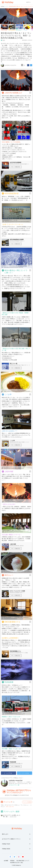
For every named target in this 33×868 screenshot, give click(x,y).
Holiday (7, 2)
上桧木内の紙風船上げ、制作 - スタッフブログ (11, 530)
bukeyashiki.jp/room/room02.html (11, 619)
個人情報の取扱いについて (23, 861)
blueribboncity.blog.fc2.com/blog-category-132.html (15, 714)
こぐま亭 (8, 394)
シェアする (8, 773)
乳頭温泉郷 (9, 682)
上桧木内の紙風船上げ (13, 93)
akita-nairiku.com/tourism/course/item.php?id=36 (14, 267)
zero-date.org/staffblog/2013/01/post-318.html (14, 532)
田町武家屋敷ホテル (12, 622)
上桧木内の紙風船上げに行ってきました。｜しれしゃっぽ (13, 467)
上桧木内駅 (9, 471)
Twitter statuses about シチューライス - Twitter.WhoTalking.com (14, 390)
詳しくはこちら (10, 807)
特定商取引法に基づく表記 (17, 863)
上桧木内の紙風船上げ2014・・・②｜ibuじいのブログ (13, 500)
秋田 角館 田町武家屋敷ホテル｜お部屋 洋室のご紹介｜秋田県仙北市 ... (15, 617)
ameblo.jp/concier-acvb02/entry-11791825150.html (14, 468)
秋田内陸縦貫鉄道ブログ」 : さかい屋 (10, 220)
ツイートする (24, 773)
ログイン (28, 2)
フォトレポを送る (27, 802)
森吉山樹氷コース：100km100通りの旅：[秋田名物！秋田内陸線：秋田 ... (16, 266)
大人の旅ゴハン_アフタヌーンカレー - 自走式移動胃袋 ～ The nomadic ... (16, 571)
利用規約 (12, 861)
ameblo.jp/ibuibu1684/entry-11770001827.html (14, 502)
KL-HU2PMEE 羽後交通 (7, 713)
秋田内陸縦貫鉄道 (12, 193)
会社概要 (6, 861)
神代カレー (9, 575)
